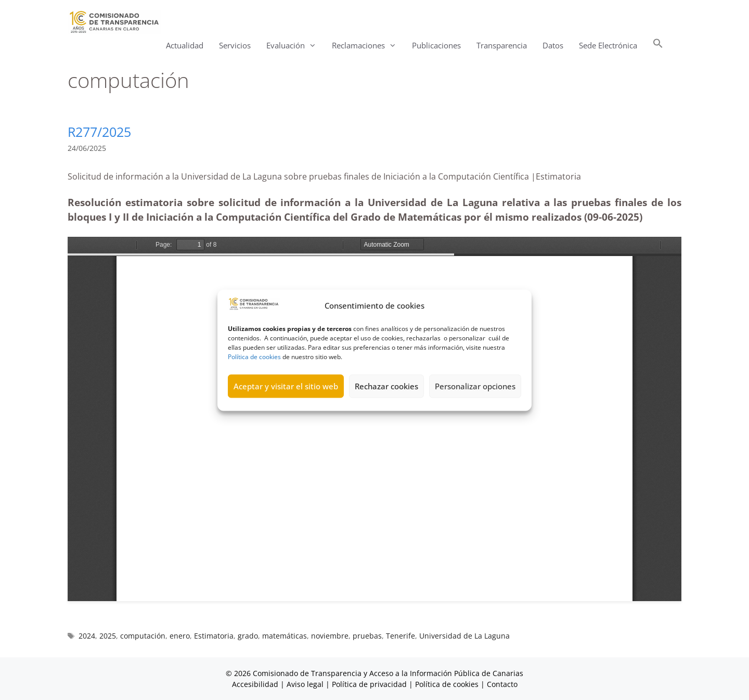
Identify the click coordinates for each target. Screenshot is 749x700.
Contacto (502, 684)
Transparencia (502, 45)
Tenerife (401, 636)
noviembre (330, 636)
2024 (87, 636)
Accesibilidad (256, 684)
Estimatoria (214, 636)
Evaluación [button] (295, 46)
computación (143, 636)
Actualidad (185, 45)
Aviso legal (305, 684)
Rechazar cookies (386, 386)
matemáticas (285, 636)
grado (248, 636)
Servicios (235, 45)
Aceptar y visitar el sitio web (286, 386)
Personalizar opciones (475, 386)
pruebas (367, 636)
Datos (553, 45)
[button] (658, 46)
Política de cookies (254, 356)
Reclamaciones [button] (368, 46)
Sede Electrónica (608, 45)
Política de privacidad (369, 684)
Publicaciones (436, 45)
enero (180, 636)
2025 (108, 636)
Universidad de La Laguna (464, 636)
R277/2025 (99, 132)
